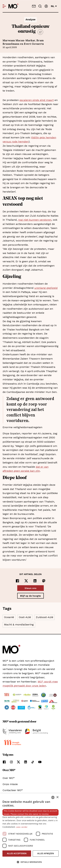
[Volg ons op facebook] (4, 762)
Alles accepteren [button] (17, 853)
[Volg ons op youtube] (40, 762)
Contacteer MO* (13, 790)
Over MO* (9, 778)
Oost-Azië (25, 617)
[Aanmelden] (46, 6)
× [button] (57, 797)
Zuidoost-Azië (44, 617)
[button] (30, 862)
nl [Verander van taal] (54, 6)
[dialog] (30, 831)
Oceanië (9, 617)
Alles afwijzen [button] (46, 853)
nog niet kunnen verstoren (35, 220)
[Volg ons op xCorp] (18, 762)
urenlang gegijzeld (46, 288)
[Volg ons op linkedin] (26, 762)
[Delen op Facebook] (17, 581)
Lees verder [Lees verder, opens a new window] (22, 827)
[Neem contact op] (34, 6)
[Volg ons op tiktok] (33, 762)
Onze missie (10, 784)
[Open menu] (4, 6)
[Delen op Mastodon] (44, 581)
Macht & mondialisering (19, 624)
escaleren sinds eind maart (37, 100)
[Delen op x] (26, 581)
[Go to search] (40, 6)
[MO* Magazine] (13, 6)
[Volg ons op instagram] (11, 762)
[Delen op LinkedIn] (35, 581)
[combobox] (53, 797)
